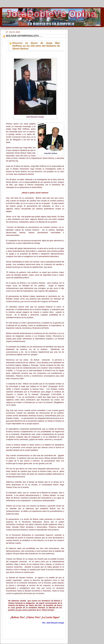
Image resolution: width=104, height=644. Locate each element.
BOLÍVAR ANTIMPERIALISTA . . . (24, 36)
